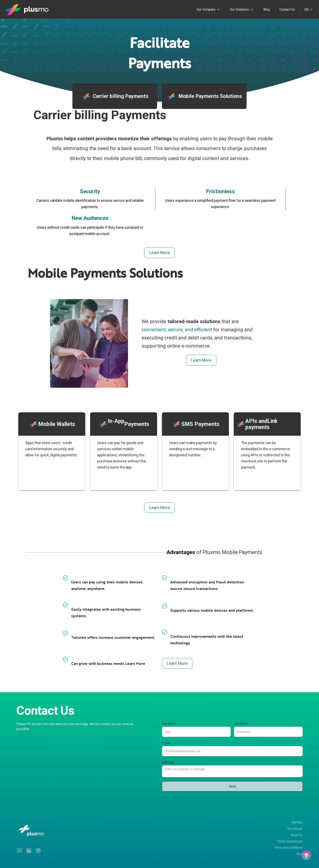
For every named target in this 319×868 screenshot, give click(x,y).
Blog (267, 9)
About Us (297, 835)
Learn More (159, 253)
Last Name (241, 724)
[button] (208, 10)
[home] (27, 9)
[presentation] (193, 801)
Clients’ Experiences (290, 841)
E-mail (166, 743)
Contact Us (287, 9)
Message (168, 762)
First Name (169, 724)
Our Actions (295, 829)
